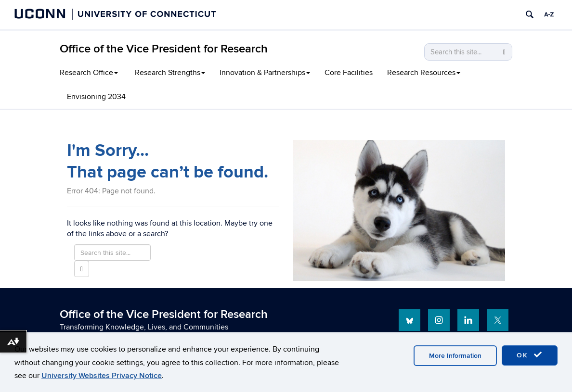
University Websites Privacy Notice (102, 376)
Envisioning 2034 (96, 97)
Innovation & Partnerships (265, 73)
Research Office (89, 73)
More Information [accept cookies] (455, 356)
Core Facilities (349, 73)
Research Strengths (170, 73)
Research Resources (424, 73)
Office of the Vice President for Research (164, 49)
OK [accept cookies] (530, 355)
